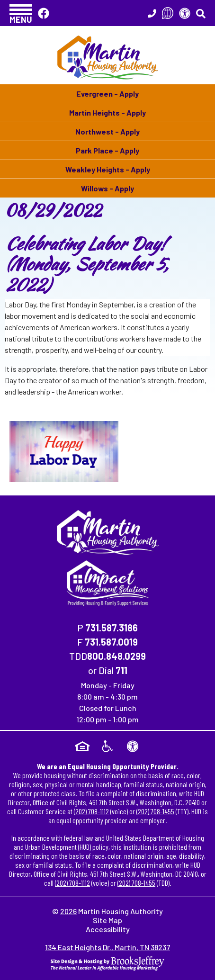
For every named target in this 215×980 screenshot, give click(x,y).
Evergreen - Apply (107, 94)
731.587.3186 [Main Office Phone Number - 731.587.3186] (112, 628)
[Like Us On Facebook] (44, 13)
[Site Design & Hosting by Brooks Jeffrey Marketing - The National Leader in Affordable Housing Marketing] (107, 962)
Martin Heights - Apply (107, 112)
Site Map (107, 920)
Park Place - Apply (107, 150)
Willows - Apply (107, 188)
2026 (68, 911)
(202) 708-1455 (155, 811)
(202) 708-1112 (91, 811)
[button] (21, 13)
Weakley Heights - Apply (108, 169)
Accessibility (108, 929)
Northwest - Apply (107, 131)
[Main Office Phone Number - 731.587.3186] (152, 13)
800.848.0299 (116, 656)
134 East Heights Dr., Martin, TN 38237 (107, 947)
